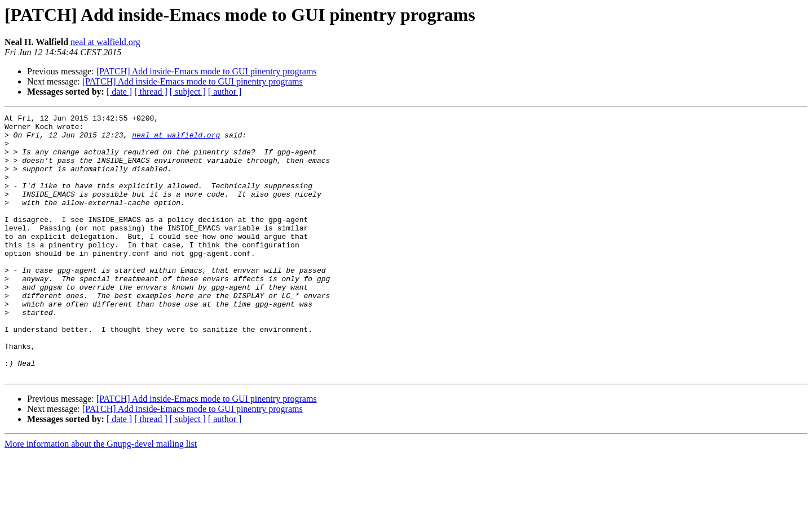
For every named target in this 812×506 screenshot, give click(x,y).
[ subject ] (188, 92)
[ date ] (119, 92)
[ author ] (225, 92)
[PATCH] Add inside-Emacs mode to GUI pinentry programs (207, 71)
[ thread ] (151, 92)
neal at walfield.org (105, 42)
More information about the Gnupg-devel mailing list (101, 496)
